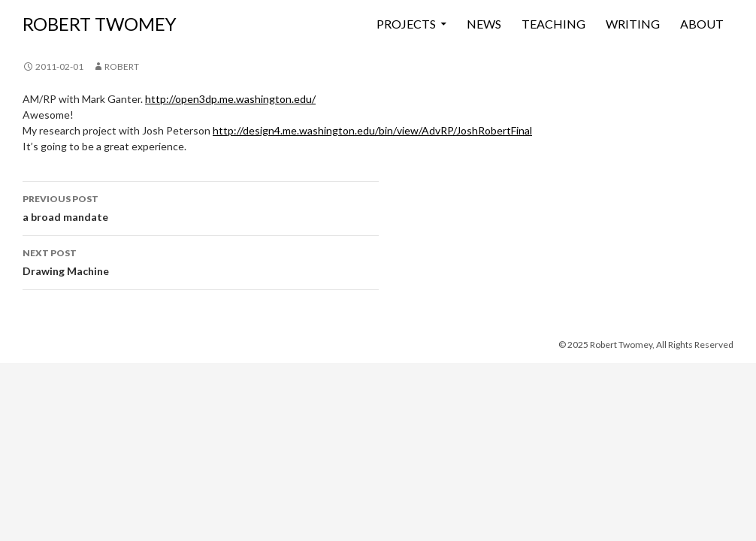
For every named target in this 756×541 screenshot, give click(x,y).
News (484, 24)
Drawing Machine (201, 261)
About (702, 24)
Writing (633, 24)
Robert (122, 66)
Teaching (553, 24)
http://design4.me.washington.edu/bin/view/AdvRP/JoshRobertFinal (372, 130)
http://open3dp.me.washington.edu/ (230, 99)
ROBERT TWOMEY (100, 24)
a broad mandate (201, 207)
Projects (406, 24)
